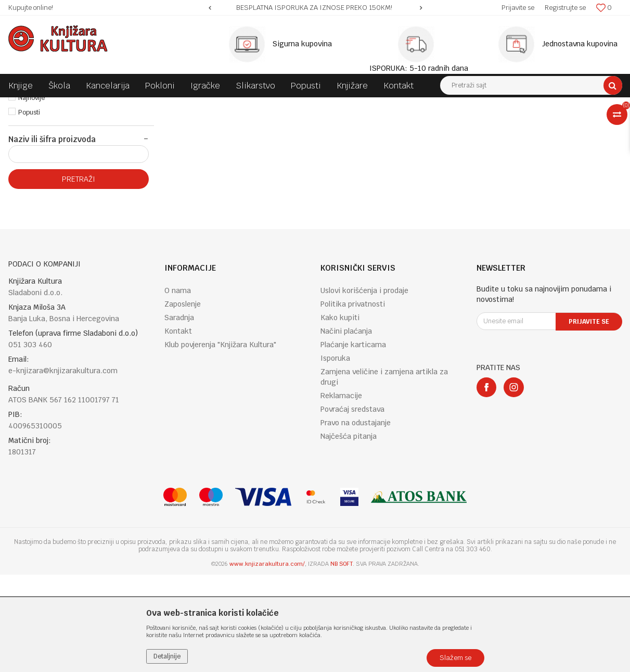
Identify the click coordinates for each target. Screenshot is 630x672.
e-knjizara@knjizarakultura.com (63, 468)
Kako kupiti (340, 415)
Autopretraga (369, 124)
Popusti (29, 210)
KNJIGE (111, 105)
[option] (315, 8)
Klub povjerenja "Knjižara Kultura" (220, 442)
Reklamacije (341, 493)
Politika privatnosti (353, 401)
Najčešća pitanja (349, 534)
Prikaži (513, 124)
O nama (178, 388)
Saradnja (179, 415)
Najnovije (31, 195)
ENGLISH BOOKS (155, 105)
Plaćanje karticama (353, 442)
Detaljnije (167, 656)
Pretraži (79, 276)
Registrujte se (565, 8)
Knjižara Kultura (31, 105)
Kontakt (178, 428)
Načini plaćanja (346, 428)
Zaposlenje (183, 401)
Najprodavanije (40, 181)
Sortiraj (414, 124)
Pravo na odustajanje (356, 520)
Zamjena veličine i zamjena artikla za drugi (384, 474)
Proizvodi (77, 105)
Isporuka (335, 455)
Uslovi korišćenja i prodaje (364, 388)
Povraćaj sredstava (352, 506)
